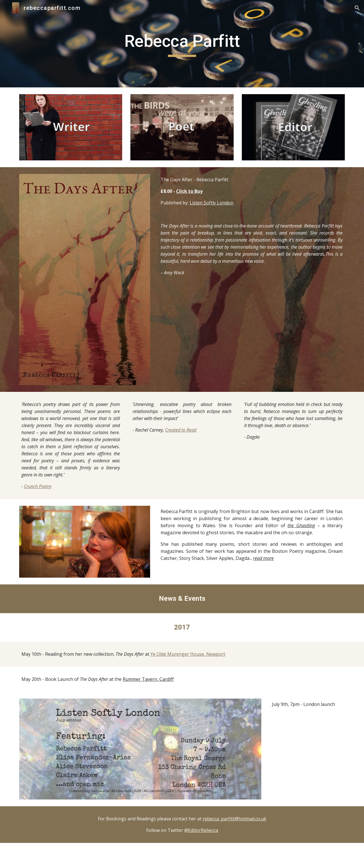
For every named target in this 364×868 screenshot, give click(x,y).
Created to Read (181, 430)
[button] (357, 8)
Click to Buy (189, 191)
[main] (182, 44)
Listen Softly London (211, 203)
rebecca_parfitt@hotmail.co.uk (234, 819)
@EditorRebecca (201, 830)
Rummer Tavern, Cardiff (148, 679)
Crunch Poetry (38, 486)
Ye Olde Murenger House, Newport (188, 654)
